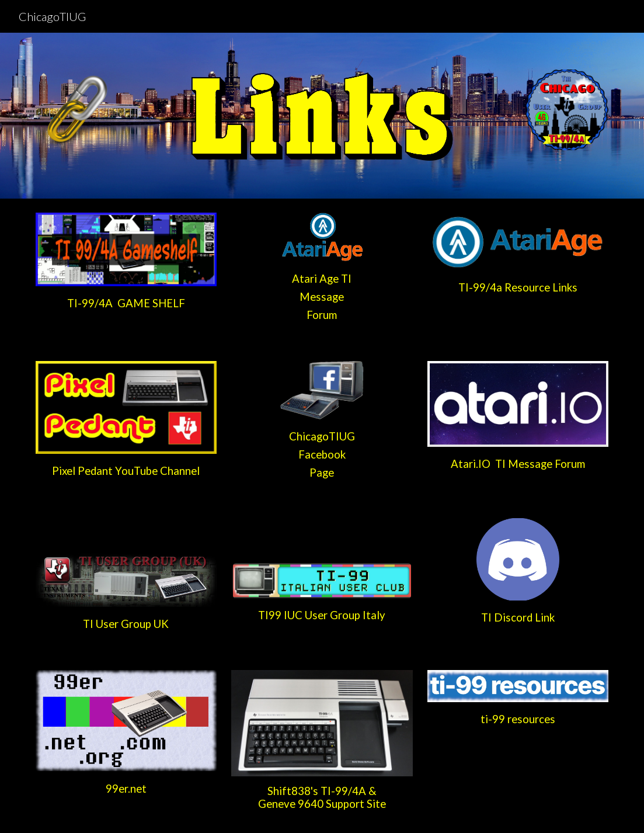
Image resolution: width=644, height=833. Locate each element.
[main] (126, 303)
